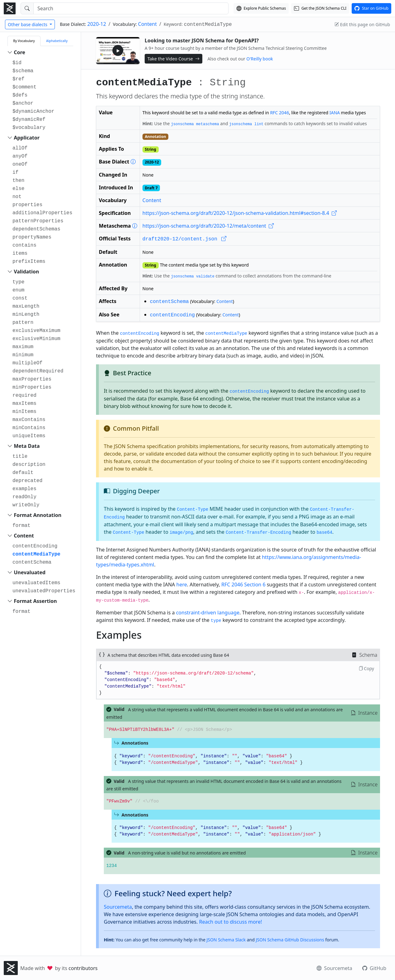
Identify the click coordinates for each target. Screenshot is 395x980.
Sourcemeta (118, 907)
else (18, 189)
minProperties (32, 387)
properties (27, 205)
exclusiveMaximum (36, 331)
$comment (24, 87)
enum (18, 290)
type (18, 282)
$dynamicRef (29, 120)
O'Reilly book (260, 59)
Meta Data (27, 446)
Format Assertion (35, 601)
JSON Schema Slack (226, 940)
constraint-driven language (208, 613)
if (15, 173)
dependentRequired (38, 371)
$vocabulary (29, 128)
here (182, 585)
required (24, 395)
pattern (23, 323)
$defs (20, 95)
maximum (23, 347)
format (22, 526)
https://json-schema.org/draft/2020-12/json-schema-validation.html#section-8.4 (240, 213)
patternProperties (38, 221)
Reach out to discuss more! (230, 922)
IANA (335, 113)
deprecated (27, 481)
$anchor (23, 103)
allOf (20, 148)
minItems (24, 412)
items (20, 253)
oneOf (20, 164)
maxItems (24, 404)
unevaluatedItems (36, 583)
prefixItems (29, 262)
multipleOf (27, 363)
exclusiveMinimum (36, 339)
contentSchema (32, 562)
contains (24, 245)
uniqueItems (29, 436)
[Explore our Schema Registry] (261, 8)
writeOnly (26, 505)
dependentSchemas (36, 229)
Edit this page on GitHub (362, 24)
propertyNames (32, 237)
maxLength (26, 306)
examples (24, 489)
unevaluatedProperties (44, 591)
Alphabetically (57, 41)
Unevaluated (30, 572)
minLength (26, 315)
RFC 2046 (279, 113)
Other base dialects (28, 24)
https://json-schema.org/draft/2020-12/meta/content (208, 226)
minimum (23, 355)
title (20, 457)
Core (19, 52)
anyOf (20, 156)
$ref (18, 79)
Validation (26, 272)
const (20, 298)
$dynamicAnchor (33, 111)
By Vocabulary (24, 41)
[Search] (131, 8)
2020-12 (97, 24)
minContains (29, 428)
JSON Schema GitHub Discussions (290, 940)
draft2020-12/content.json (185, 239)
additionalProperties (42, 213)
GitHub (374, 968)
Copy (366, 668)
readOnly (24, 497)
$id (17, 63)
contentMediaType (36, 554)
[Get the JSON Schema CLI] (320, 8)
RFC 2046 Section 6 (243, 585)
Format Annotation (38, 515)
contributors (83, 968)
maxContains (29, 420)
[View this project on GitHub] (371, 8)
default (23, 473)
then (18, 181)
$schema (23, 71)
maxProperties (32, 379)
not (17, 197)
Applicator (27, 138)
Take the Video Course (173, 59)
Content (147, 24)
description (29, 465)
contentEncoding (35, 546)
